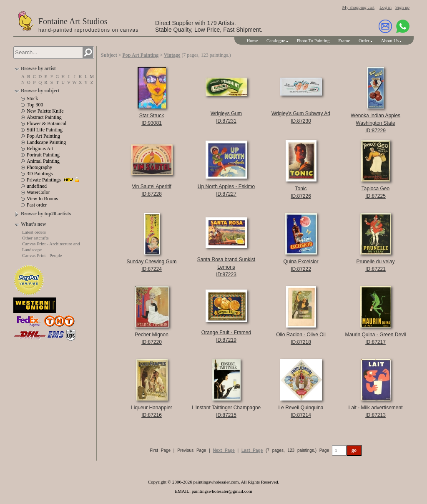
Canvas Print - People (42, 255)
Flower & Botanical (46, 123)
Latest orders (34, 232)
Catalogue (276, 40)
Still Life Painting (45, 130)
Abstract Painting (44, 117)
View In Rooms (42, 199)
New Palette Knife (45, 111)
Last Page (252, 450)
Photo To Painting (313, 40)
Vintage (172, 55)
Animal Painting (43, 161)
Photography (39, 167)
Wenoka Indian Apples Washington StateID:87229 (376, 123)
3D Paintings (40, 174)
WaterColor (38, 192)
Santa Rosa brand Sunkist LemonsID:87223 (226, 267)
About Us (390, 40)
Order (364, 40)
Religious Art (40, 149)
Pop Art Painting (43, 136)
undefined (37, 186)
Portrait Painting (43, 155)
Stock (32, 98)
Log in (386, 7)
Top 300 (35, 105)
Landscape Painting (46, 142)
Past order (37, 205)
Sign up (402, 7)
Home (252, 40)
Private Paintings (44, 180)
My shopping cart (358, 7)
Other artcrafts (35, 238)
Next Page (224, 450)
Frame (344, 40)
